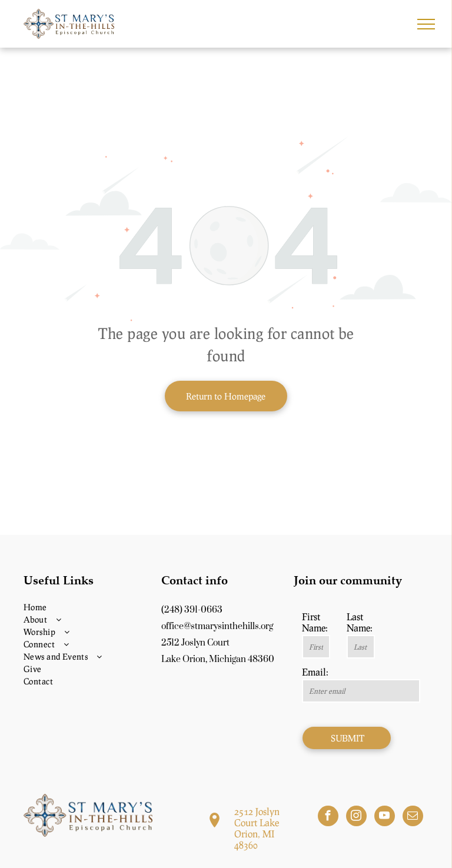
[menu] (426, 24)
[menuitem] (88, 607)
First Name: (315, 622)
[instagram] (356, 817)
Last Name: (360, 622)
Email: (315, 672)
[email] (413, 817)
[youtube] (385, 817)
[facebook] (328, 817)
